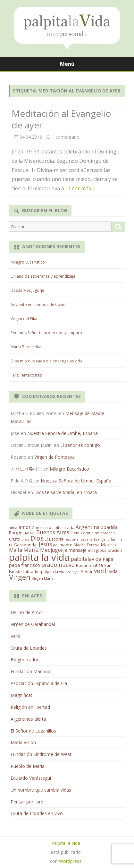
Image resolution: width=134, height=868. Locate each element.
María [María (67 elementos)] (31, 550)
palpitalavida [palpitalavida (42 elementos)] (86, 559)
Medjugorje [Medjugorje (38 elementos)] (54, 550)
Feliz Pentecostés (26, 375)
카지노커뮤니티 (26, 469)
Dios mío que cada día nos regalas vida (46, 361)
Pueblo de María (28, 766)
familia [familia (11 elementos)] (117, 539)
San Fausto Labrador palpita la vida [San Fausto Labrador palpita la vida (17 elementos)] (60, 569)
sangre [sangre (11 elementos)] (74, 572)
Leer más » (82, 188)
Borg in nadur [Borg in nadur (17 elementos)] (22, 533)
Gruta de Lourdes (29, 648)
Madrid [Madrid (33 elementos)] (109, 544)
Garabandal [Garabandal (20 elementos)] (26, 545)
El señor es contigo (80, 445)
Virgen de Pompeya (54, 457)
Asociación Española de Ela (39, 683)
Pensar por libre (27, 802)
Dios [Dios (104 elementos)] (37, 538)
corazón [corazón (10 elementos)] (108, 533)
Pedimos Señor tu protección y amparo (46, 333)
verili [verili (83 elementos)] (101, 571)
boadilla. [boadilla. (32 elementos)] (109, 527)
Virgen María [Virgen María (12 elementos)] (43, 578)
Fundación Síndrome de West (41, 754)
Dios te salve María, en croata (66, 492)
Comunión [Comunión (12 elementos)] (90, 533)
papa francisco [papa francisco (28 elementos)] (25, 565)
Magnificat (21, 695)
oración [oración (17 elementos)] (115, 550)
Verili (15, 636)
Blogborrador (25, 660)
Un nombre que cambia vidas (41, 790)
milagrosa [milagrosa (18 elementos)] (97, 550)
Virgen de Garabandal (33, 624)
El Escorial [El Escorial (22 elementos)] (54, 539)
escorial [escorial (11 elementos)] (73, 539)
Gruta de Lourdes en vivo (37, 813)
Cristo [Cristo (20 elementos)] (15, 539)
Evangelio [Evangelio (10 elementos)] (102, 539)
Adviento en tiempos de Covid (38, 304)
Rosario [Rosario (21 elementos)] (84, 565)
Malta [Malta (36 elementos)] (16, 550)
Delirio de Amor (27, 612)
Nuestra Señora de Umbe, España (63, 433)
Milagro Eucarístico (28, 262)
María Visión (23, 742)
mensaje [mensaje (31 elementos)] (78, 550)
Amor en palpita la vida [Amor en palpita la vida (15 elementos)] (53, 528)
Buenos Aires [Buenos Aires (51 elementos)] (53, 532)
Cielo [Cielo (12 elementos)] (75, 533)
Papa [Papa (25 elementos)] (108, 559)
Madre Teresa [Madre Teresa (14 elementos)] (87, 545)
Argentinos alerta (28, 719)
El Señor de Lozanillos (33, 731)
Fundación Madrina (30, 671)
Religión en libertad (30, 707)
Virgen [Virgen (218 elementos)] (20, 577)
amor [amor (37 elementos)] (25, 527)
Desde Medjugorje (27, 290)
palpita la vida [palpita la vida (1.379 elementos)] (39, 557)
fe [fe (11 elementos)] (11, 545)
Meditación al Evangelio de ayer (61, 119)
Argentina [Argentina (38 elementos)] (88, 527)
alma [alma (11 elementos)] (13, 528)
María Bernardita (26, 347)
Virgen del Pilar (24, 319)
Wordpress (70, 861)
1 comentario (66, 137)
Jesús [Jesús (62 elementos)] (45, 544)
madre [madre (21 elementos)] (66, 545)
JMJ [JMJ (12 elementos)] (56, 545)
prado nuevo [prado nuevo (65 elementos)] (58, 565)
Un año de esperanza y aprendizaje (43, 276)
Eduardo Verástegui (31, 778)
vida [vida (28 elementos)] (113, 571)
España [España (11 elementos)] (87, 539)
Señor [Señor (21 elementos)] (87, 571)
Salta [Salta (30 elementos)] (98, 565)
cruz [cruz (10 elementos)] (25, 539)
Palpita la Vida (66, 843)
